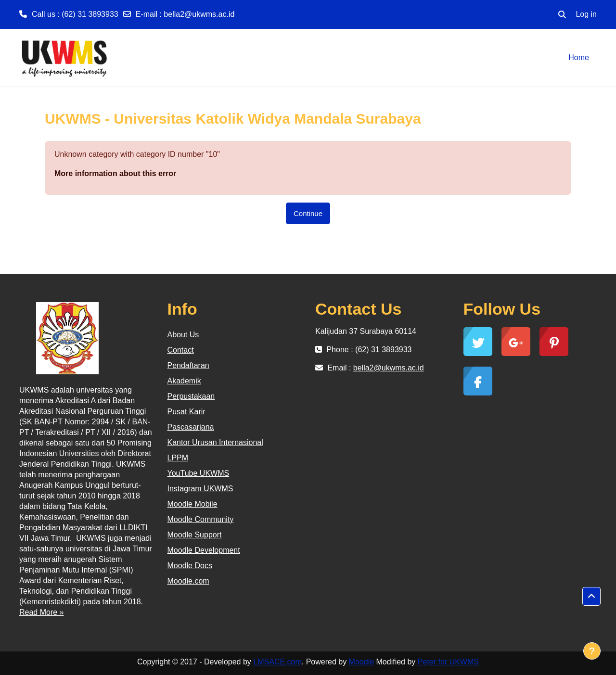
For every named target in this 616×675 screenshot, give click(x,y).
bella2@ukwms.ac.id (199, 14)
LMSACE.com (277, 662)
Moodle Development (204, 550)
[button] (562, 14)
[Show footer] (592, 651)
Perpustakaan (191, 396)
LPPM (178, 458)
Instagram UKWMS (200, 489)
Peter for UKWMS (448, 662)
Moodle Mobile (192, 504)
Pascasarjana (191, 427)
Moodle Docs (190, 566)
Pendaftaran (188, 365)
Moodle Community (201, 519)
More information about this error (115, 173)
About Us (183, 335)
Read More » (42, 612)
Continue (308, 213)
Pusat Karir (186, 412)
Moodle (361, 662)
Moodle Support (195, 535)
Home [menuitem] (579, 57)
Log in (586, 14)
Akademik (184, 381)
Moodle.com (188, 581)
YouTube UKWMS (199, 473)
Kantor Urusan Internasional (215, 442)
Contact (181, 350)
